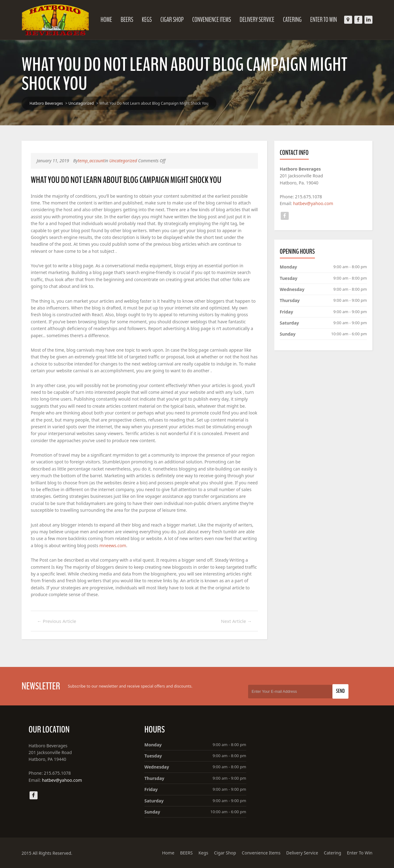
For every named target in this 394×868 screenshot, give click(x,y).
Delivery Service (257, 20)
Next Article (236, 621)
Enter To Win (324, 20)
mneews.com (113, 545)
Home (106, 20)
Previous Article (57, 621)
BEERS (127, 20)
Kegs (147, 20)
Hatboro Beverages (46, 103)
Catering (292, 20)
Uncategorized (81, 103)
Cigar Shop (172, 20)
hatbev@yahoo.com (313, 203)
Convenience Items (211, 20)
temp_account (91, 161)
